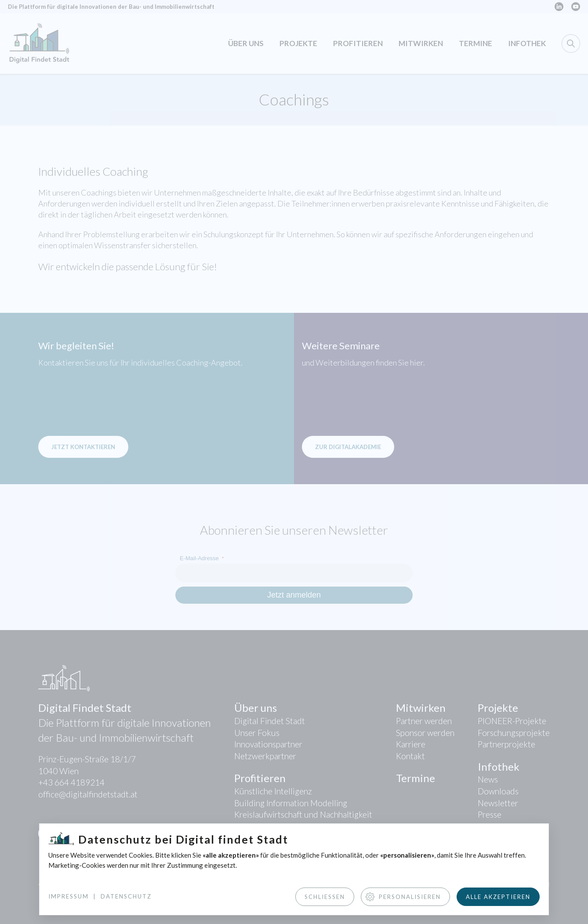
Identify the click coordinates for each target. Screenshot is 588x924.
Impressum (69, 896)
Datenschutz (126, 896)
